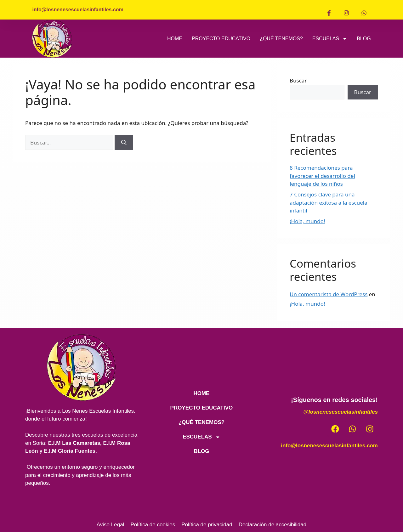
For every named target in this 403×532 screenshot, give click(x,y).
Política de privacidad (207, 525)
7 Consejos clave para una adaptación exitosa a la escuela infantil (329, 202)
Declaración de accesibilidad (272, 525)
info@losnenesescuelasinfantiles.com (329, 446)
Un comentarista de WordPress (329, 294)
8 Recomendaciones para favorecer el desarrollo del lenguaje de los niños (322, 176)
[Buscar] (124, 143)
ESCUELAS (330, 39)
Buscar (298, 80)
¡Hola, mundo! (307, 221)
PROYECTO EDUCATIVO (221, 39)
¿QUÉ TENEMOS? (281, 39)
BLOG (364, 39)
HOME (175, 39)
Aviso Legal (111, 525)
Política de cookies (153, 525)
